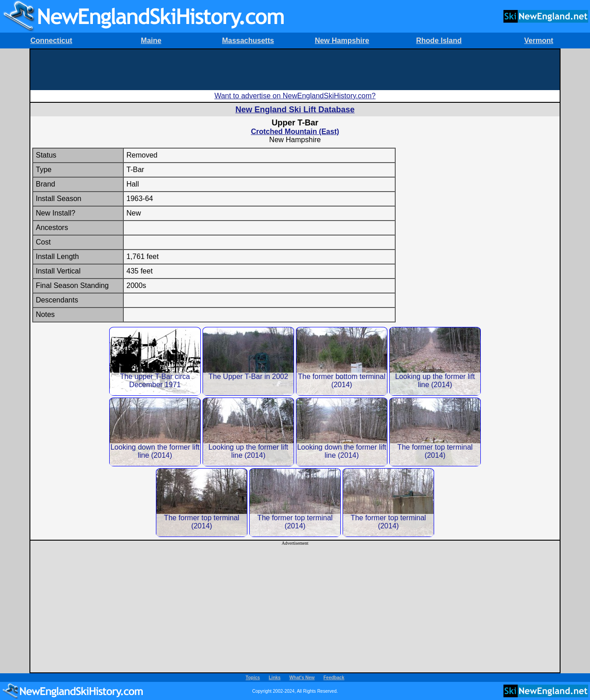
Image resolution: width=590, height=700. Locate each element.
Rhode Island (439, 41)
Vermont (539, 41)
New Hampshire (342, 41)
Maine (151, 41)
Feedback (334, 678)
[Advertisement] (295, 70)
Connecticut (51, 41)
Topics (253, 678)
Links (275, 678)
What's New (302, 678)
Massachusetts (248, 41)
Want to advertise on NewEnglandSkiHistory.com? (295, 96)
